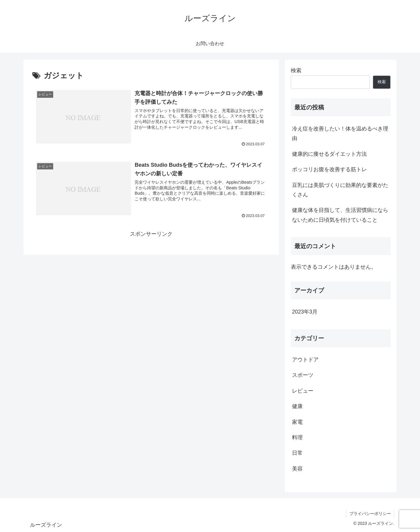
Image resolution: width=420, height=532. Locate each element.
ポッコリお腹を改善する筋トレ (329, 169)
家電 (297, 422)
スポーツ (303, 375)
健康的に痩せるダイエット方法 (329, 154)
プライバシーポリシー (370, 514)
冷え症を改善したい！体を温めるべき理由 (340, 133)
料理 (297, 437)
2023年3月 (305, 312)
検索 (296, 70)
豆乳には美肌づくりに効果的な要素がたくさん (340, 190)
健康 (297, 406)
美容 (297, 469)
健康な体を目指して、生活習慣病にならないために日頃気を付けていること (340, 215)
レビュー (303, 391)
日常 (297, 453)
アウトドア (305, 360)
